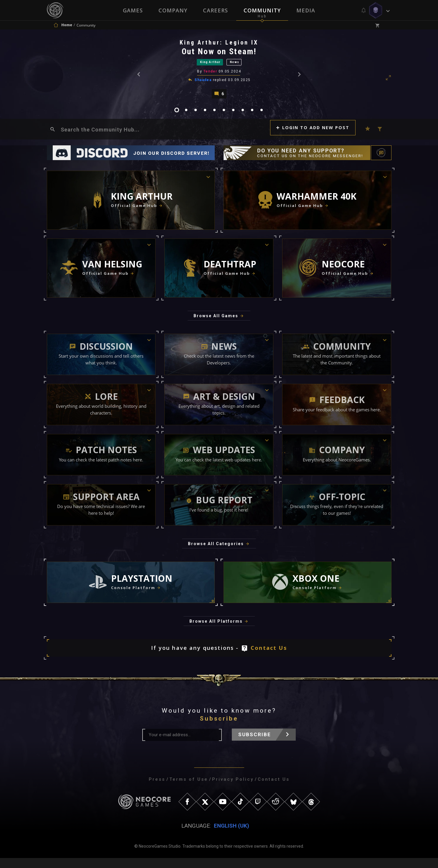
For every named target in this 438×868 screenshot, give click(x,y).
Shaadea (204, 83)
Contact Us (269, 658)
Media (306, 10)
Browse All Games (216, 326)
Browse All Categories (216, 554)
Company (173, 10)
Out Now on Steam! (220, 53)
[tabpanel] (219, 71)
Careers (215, 10)
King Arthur (207, 64)
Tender (211, 75)
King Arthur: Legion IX (220, 44)
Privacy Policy (233, 789)
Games (132, 10)
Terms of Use (189, 789)
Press (157, 789)
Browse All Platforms (216, 631)
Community (262, 10)
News (241, 64)
